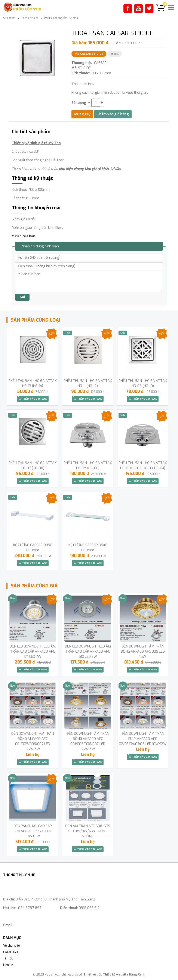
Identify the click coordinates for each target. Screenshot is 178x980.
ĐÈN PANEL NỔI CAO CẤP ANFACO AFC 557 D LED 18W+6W (33, 831)
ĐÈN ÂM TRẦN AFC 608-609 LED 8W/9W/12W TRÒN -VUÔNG (88, 831)
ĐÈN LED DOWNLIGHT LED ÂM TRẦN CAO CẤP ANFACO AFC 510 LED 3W (88, 651)
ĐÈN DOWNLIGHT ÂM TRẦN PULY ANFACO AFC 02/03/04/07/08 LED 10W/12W (143, 739)
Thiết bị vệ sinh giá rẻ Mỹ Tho (36, 143)
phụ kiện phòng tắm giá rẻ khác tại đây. (90, 169)
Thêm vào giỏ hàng (33, 398)
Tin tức (8, 959)
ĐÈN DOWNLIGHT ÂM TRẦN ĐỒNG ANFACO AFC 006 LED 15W (143, 651)
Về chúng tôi (12, 946)
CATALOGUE (11, 952)
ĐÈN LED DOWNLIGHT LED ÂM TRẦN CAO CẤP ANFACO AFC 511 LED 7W (33, 651)
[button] (61, 33)
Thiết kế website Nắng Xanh (124, 975)
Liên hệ (8, 965)
